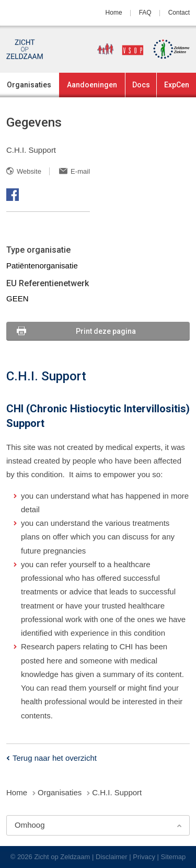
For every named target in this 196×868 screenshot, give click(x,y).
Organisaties (29, 85)
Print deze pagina (106, 331)
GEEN (18, 298)
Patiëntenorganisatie (42, 266)
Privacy (144, 857)
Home (114, 13)
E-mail (80, 171)
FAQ (145, 13)
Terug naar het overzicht (55, 758)
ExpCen (177, 85)
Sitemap (174, 857)
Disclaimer (112, 857)
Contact (179, 13)
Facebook (13, 195)
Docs (141, 85)
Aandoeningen (92, 85)
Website (29, 171)
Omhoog (30, 825)
